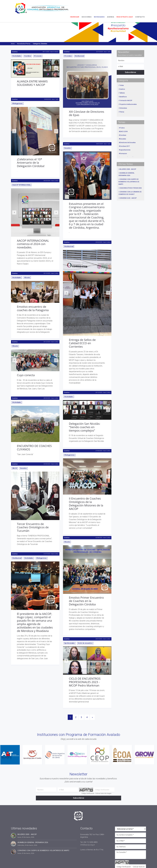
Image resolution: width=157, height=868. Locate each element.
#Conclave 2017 (124, 146)
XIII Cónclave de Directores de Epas (86, 113)
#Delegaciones (18, 104)
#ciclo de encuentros (85, 643)
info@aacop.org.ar (88, 845)
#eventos (68, 148)
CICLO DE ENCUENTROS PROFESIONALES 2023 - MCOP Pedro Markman (85, 682)
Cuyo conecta (26, 375)
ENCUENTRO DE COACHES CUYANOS (34, 448)
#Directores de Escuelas (127, 142)
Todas (122, 85)
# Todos (122, 128)
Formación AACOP (126, 100)
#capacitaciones (125, 150)
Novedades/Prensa (24, 44)
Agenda (111, 5)
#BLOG (15, 468)
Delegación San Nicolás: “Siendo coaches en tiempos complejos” (85, 427)
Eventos (15, 52)
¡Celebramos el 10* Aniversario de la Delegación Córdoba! (31, 163)
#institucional (79, 56)
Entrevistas (123, 108)
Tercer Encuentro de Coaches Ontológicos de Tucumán (33, 527)
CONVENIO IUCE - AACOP (128, 198)
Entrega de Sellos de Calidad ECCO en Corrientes (82, 343)
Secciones (87, 5)
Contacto (140, 5)
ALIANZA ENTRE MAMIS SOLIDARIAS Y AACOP (32, 83)
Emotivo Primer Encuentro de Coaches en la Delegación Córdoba (86, 601)
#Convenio (38, 56)
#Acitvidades (17, 402)
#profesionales (70, 643)
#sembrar (28, 56)
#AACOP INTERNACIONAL (22, 185)
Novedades (99, 5)
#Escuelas (122, 139)
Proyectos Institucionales (128, 104)
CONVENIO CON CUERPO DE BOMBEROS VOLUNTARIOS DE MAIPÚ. (129, 182)
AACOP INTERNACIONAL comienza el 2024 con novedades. (33, 244)
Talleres (122, 93)
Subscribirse (130, 72)
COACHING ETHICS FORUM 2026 (131, 188)
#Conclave (68, 56)
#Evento (27, 278)
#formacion (123, 154)
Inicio (13, 44)
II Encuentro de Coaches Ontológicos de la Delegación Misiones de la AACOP (86, 504)
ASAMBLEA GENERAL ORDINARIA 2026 (33, 842)
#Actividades (17, 56)
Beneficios (123, 97)
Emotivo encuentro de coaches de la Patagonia (33, 308)
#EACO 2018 (123, 131)
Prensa (122, 112)
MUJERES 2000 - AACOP (128, 169)
